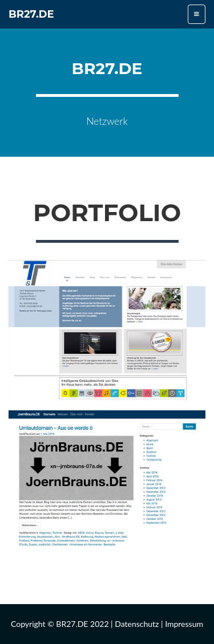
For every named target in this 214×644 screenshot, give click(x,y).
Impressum (184, 624)
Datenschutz (137, 624)
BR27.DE (31, 14)
